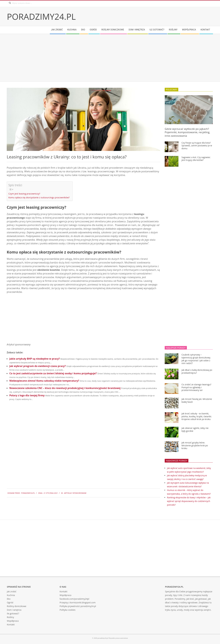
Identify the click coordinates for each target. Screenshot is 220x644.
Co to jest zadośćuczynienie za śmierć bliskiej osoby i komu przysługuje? (53, 373)
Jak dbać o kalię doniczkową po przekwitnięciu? (197, 371)
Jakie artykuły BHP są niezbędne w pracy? (35, 359)
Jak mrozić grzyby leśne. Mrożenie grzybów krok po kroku (195, 445)
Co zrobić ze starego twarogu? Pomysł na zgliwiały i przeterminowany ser (196, 387)
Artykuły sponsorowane (75, 493)
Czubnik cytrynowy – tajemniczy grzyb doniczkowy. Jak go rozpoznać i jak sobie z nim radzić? (196, 359)
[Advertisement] (99, 58)
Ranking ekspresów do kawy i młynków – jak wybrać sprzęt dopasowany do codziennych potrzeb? (189, 501)
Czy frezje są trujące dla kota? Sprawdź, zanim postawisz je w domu (197, 146)
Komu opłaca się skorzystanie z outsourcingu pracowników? (39, 197)
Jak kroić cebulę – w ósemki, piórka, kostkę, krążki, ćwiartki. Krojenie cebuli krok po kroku (197, 416)
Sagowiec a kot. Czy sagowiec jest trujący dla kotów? (196, 159)
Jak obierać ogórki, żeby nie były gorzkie (195, 429)
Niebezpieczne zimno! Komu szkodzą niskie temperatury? (44, 381)
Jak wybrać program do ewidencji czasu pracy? (38, 366)
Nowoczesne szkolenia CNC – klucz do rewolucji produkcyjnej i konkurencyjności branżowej (65, 388)
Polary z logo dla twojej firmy (27, 395)
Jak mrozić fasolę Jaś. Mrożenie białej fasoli (197, 400)
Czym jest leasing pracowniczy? (24, 194)
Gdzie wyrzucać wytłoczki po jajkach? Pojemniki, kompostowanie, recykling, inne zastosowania (187, 132)
